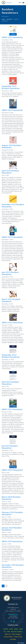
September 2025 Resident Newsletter (11, 87)
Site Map (13, 639)
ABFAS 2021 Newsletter (12, 409)
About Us (8, 634)
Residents (10, 19)
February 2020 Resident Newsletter (12, 514)
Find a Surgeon (16, 634)
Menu (21, 3)
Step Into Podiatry (17, 632)
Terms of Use (18, 637)
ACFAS (11, 629)
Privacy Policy (8, 637)
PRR (8, 632)
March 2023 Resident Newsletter (11, 301)
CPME (21, 629)
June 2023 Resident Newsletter (10, 273)
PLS (5, 632)
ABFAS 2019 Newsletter (12, 542)
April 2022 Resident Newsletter (10, 383)
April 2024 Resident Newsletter (10, 172)
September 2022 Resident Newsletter (11, 356)
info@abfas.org (13, 614)
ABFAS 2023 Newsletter (12, 237)
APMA (16, 629)
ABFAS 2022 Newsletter (12, 323)
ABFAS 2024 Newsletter (12, 110)
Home (3, 19)
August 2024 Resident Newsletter (12, 147)
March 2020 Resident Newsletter (11, 498)
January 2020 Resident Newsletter (12, 529)
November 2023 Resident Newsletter (13, 206)
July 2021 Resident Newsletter (10, 447)
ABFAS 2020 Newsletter (12, 470)
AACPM (6, 629)
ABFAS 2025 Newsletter (12, 37)
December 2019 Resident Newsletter (13, 566)
